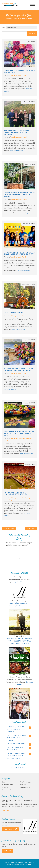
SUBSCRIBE (7, 851)
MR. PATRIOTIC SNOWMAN (17, 744)
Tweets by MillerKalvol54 (15, 768)
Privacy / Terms (25, 787)
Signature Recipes (7, 790)
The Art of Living (26, 782)
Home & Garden (19, 438)
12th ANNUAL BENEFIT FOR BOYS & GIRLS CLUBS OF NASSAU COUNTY (19, 253)
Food (13, 137)
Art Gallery (5, 787)
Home (8, 19)
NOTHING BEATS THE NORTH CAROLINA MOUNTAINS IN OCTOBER (17, 132)
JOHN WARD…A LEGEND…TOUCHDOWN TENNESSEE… (16, 494)
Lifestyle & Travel (19, 19)
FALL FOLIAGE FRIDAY (13, 313)
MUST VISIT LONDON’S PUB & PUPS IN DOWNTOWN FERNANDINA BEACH (19, 195)
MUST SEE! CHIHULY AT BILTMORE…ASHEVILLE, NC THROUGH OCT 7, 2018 (19, 433)
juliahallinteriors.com (23, 582)
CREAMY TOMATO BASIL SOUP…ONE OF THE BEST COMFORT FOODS (16, 756)
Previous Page (9, 528)
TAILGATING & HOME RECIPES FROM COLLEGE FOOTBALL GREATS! (19, 641)
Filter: (3, 28)
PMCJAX (30, 865)
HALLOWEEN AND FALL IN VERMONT (16, 749)
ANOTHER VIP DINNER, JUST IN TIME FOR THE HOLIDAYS (16, 730)
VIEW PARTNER (10, 829)
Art (12, 75)
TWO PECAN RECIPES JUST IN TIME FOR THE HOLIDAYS (17, 738)
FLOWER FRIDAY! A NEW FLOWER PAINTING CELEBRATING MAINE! (18, 370)
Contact (23, 785)
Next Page (31, 528)
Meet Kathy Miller (7, 785)
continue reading (16, 151)
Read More (5, 810)
